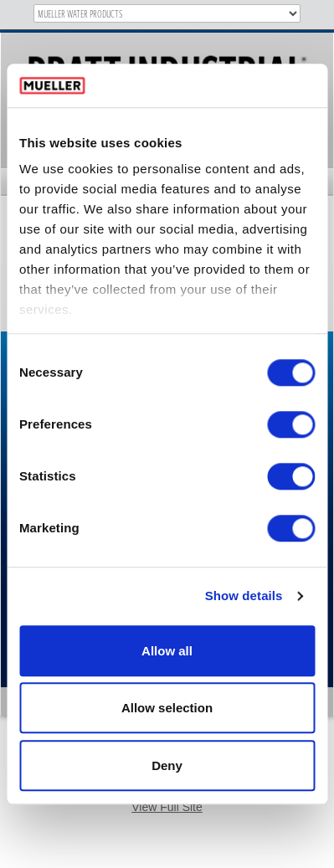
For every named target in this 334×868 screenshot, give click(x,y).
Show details (244, 596)
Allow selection (167, 709)
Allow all (167, 651)
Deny (167, 765)
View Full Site (167, 807)
